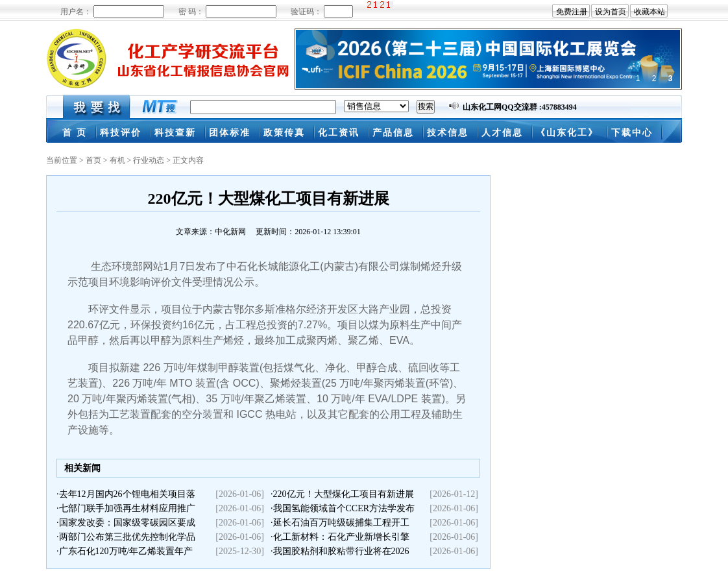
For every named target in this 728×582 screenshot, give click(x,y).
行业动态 (149, 160)
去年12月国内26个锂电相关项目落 (127, 494)
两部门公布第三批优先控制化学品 (127, 537)
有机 (117, 160)
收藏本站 (649, 12)
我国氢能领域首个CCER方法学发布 (344, 508)
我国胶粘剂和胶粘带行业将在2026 (341, 551)
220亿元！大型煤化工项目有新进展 (344, 494)
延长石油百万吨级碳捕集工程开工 (341, 523)
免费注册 (572, 12)
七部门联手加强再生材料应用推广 (127, 508)
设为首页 (611, 12)
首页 (93, 160)
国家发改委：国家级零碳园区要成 (127, 523)
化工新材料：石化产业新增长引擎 (341, 537)
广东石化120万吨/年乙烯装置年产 (126, 551)
